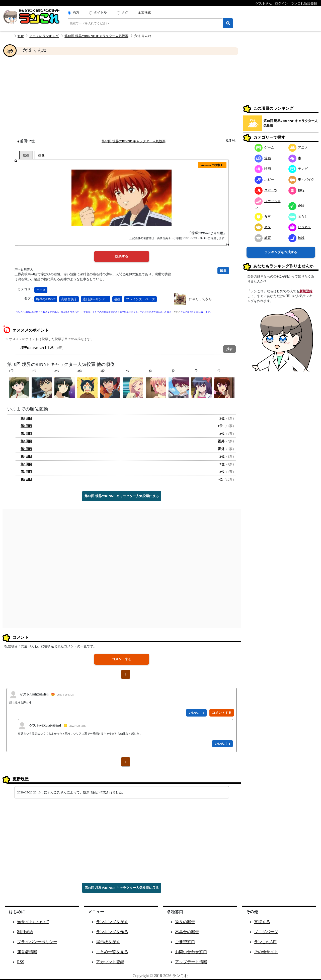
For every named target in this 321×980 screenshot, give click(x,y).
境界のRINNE (46, 299)
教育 (263, 238)
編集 (223, 271)
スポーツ (266, 190)
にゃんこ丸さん (200, 299)
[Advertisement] (122, 97)
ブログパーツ (266, 932)
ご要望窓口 (185, 942)
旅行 (297, 190)
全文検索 (144, 12)
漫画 (117, 299)
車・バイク (301, 179)
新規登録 (306, 291)
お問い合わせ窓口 (191, 952)
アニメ (41, 290)
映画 (263, 169)
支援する (262, 922)
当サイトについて (33, 922)
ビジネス (300, 227)
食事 (263, 217)
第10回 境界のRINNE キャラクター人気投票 (96, 36)
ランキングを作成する (281, 252)
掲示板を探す (108, 942)
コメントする (122, 659)
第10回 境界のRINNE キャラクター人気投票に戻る (122, 496)
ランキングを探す (112, 922)
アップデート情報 (191, 962)
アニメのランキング (44, 36)
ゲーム (264, 147)
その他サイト (266, 952)
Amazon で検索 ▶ (212, 165)
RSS (21, 962)
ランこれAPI (265, 942)
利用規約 (25, 932)
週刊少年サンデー (96, 299)
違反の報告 (185, 922)
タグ (125, 12)
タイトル (100, 12)
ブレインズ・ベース (141, 299)
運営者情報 (27, 952)
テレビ (298, 169)
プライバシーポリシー (37, 942)
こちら (177, 312)
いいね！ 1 (196, 713)
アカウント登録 (110, 962)
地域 (297, 238)
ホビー (264, 179)
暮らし (298, 217)
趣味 (297, 206)
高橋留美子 (69, 299)
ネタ (263, 227)
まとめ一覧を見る (112, 952)
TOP (21, 36)
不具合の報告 (187, 932)
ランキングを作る (112, 932)
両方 (76, 12)
